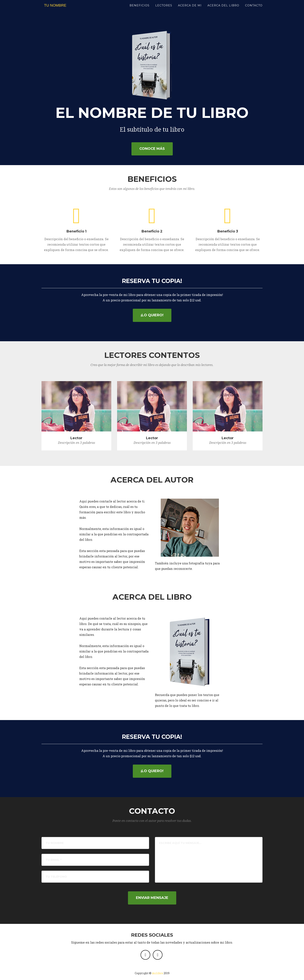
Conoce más (152, 149)
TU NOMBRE (58, 10)
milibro (158, 973)
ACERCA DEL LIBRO (223, 10)
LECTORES (164, 10)
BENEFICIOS (139, 10)
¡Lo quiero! (152, 315)
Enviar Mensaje (152, 898)
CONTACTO (254, 10)
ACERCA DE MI (190, 10)
